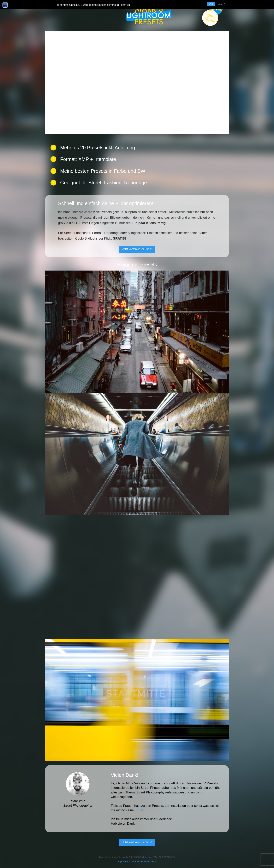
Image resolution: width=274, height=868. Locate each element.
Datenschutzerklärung (144, 862)
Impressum (124, 862)
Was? (221, 4)
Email (139, 810)
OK (211, 4)
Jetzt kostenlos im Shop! (137, 249)
